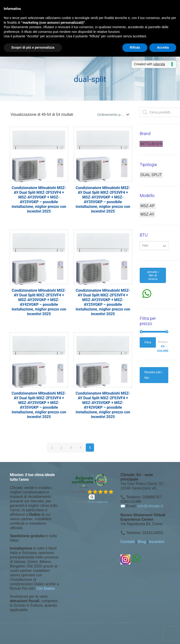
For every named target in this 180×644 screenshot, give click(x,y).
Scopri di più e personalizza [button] (33, 47)
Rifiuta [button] (135, 47)
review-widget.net (98, 502)
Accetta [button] (163, 47)
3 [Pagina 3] (71, 448)
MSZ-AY (147, 214)
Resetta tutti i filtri (153, 375)
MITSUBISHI (151, 144)
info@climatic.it (150, 506)
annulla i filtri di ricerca (153, 275)
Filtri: (146, 246)
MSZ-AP (147, 206)
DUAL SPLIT (151, 175)
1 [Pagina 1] (52, 448)
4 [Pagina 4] (81, 448)
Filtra (148, 342)
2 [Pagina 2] (61, 448)
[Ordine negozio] (114, 115)
